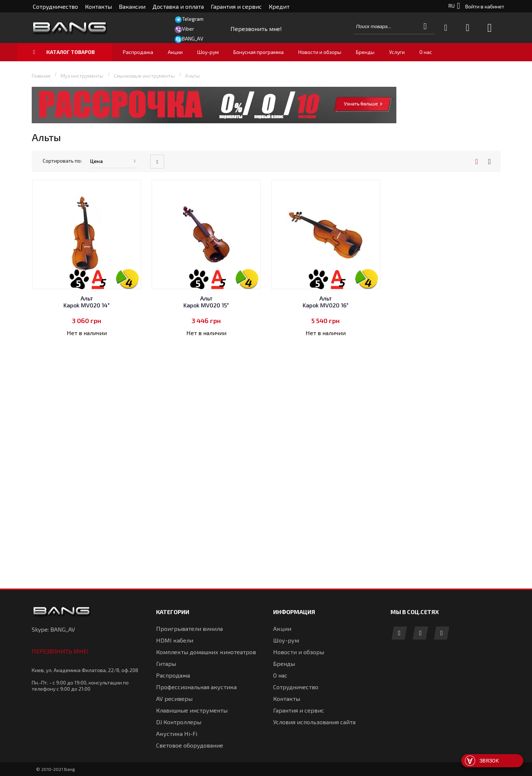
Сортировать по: (62, 161)
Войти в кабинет (485, 6)
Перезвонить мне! (60, 651)
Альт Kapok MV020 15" (206, 302)
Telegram (193, 19)
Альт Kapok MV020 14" (87, 302)
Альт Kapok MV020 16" (326, 302)
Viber (188, 29)
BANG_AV (193, 38)
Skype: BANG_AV (53, 629)
